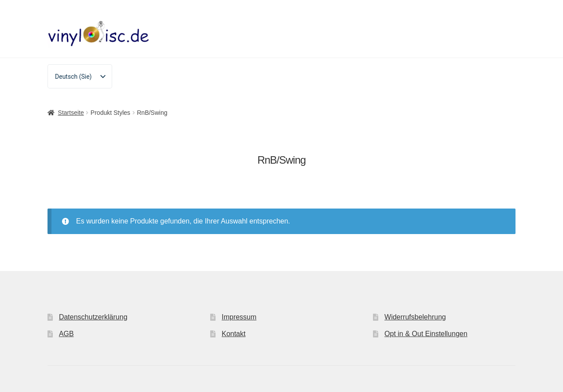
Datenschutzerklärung (93, 317)
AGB (66, 334)
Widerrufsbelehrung (415, 317)
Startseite (71, 113)
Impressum (239, 317)
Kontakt (234, 334)
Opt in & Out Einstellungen (426, 334)
